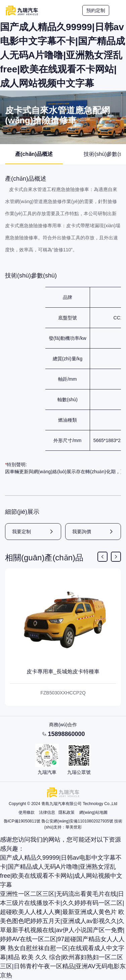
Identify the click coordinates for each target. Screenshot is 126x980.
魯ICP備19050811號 (22, 821)
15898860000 (66, 734)
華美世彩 (74, 827)
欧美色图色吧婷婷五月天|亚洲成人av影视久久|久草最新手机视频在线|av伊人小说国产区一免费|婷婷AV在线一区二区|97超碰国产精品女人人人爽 (62, 930)
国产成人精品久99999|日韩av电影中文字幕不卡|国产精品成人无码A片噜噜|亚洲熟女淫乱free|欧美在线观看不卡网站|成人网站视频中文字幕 (62, 55)
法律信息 (47, 812)
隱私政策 (67, 812)
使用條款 (27, 812)
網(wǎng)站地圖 (93, 812)
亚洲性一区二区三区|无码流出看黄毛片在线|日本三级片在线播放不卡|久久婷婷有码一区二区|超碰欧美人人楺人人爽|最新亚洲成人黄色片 (62, 903)
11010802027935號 (95, 821)
